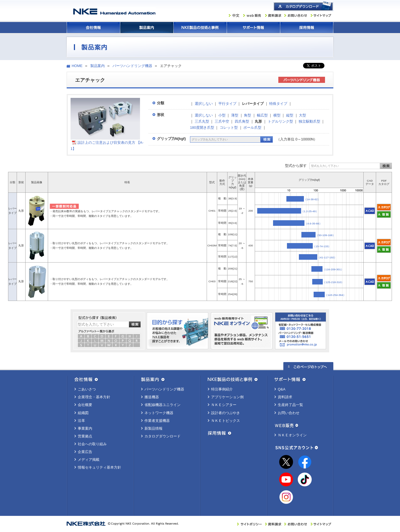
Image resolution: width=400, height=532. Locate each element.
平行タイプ (227, 104)
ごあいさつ (87, 389)
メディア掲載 (89, 460)
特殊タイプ (278, 104)
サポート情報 (253, 28)
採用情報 (307, 28)
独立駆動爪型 (309, 121)
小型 (222, 115)
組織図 (83, 413)
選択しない (204, 104)
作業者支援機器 (157, 421)
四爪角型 (242, 121)
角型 (247, 115)
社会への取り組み (92, 444)
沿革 (81, 421)
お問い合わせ (289, 413)
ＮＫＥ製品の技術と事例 (200, 28)
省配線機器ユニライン (162, 405)
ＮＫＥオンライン (292, 435)
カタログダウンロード (162, 436)
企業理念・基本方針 (94, 397)
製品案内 (147, 28)
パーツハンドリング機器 (132, 66)
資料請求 (285, 397)
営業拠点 (85, 436)
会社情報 (93, 28)
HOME (77, 66)
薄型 (235, 115)
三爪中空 (222, 121)
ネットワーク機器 (159, 413)
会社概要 (85, 405)
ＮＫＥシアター (224, 405)
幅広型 (262, 115)
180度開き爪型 (202, 128)
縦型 (290, 115)
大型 (302, 115)
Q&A (282, 389)
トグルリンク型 (280, 121)
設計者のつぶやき (226, 413)
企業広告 (85, 452)
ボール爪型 (252, 128)
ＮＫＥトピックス (226, 421)
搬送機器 (152, 397)
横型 (277, 115)
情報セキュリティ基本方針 (99, 467)
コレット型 (229, 128)
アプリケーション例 (227, 397)
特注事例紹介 (222, 389)
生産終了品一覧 (290, 405)
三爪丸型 (202, 121)
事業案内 (85, 428)
